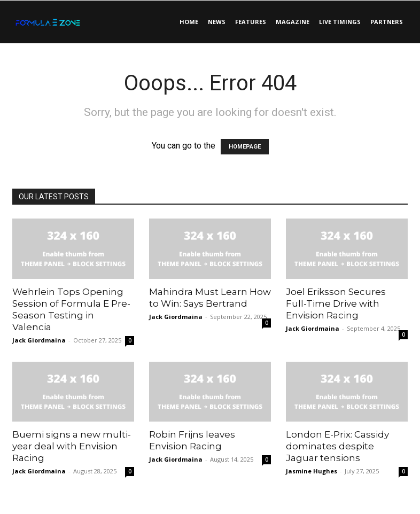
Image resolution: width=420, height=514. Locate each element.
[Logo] (60, 22)
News (217, 22)
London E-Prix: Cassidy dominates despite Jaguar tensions (337, 446)
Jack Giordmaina (39, 340)
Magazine (293, 22)
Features (251, 22)
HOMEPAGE (245, 147)
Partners (387, 22)
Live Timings (340, 22)
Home (189, 22)
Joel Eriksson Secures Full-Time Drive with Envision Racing (336, 303)
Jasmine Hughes (312, 471)
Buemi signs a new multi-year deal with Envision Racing (72, 446)
